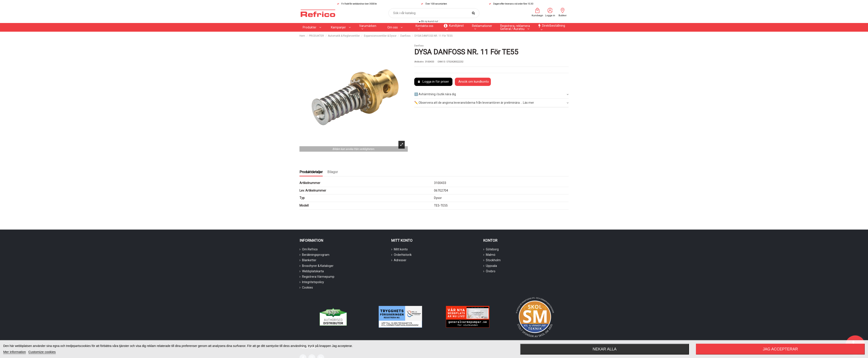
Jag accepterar (780, 349)
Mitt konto (401, 249)
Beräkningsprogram (316, 255)
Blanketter (309, 260)
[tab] (491, 95)
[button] (341, 27)
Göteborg (492, 249)
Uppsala (491, 266)
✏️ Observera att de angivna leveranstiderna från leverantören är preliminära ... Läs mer (491, 103)
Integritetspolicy (313, 282)
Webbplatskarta (313, 271)
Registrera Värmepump (318, 277)
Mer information (15, 352)
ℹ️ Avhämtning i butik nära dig (491, 94)
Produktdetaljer (311, 172)
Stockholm (493, 260)
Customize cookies (42, 352)
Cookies (307, 287)
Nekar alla (605, 349)
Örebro (491, 271)
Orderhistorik (403, 255)
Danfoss (419, 46)
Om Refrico (310, 249)
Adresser (400, 260)
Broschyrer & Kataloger (318, 266)
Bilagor (333, 172)
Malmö (491, 255)
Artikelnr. (419, 62)
